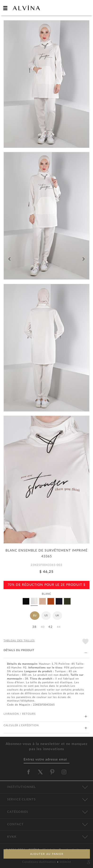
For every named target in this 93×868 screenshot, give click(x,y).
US (46, 615)
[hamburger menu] (5, 8)
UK (57, 615)
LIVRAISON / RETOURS (45, 714)
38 (34, 627)
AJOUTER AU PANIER (47, 854)
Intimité (65, 862)
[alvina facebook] (29, 772)
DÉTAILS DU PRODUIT (45, 650)
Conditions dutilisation (40, 862)
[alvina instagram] (64, 772)
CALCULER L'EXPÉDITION (45, 726)
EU (35, 615)
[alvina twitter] (40, 772)
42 (51, 627)
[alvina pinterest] (52, 772)
